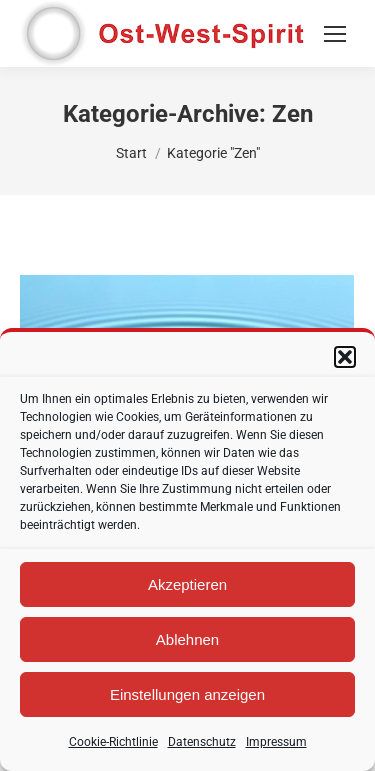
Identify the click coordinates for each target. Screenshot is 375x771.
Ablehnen (187, 639)
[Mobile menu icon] (335, 34)
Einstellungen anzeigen (187, 694)
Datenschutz (202, 742)
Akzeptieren (187, 584)
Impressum (276, 742)
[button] (345, 357)
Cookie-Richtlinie (113, 742)
